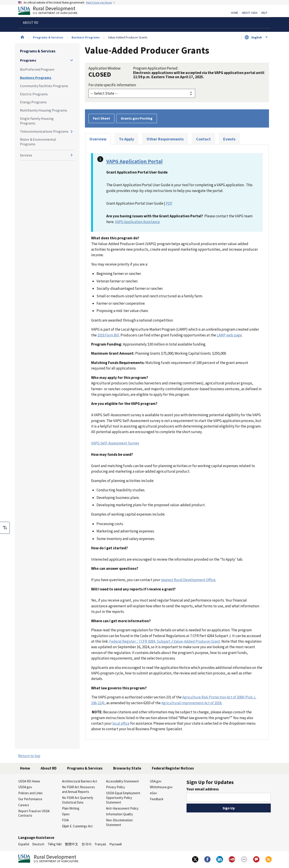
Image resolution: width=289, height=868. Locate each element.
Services (26, 155)
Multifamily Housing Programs (44, 110)
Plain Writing (71, 808)
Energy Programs (33, 102)
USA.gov (156, 781)
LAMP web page (229, 335)
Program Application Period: (156, 68)
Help (264, 13)
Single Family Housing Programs (37, 121)
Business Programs (86, 37)
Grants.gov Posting (137, 118)
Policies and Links (30, 793)
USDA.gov (25, 787)
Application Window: (105, 68)
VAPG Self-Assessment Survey (115, 443)
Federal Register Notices (173, 768)
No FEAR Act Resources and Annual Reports (78, 789)
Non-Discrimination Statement (119, 822)
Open (66, 814)
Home (235, 13)
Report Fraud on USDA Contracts (34, 813)
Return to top (29, 756)
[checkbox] (5, 528)
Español (24, 844)
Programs (28, 60)
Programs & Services (48, 37)
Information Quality (119, 814)
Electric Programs (34, 94)
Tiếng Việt (55, 844)
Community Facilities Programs (44, 86)
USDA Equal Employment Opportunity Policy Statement (123, 798)
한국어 (87, 844)
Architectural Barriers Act (80, 781)
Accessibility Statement (122, 781)
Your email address (203, 789)
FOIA (65, 820)
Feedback (157, 799)
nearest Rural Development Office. (189, 580)
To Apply (126, 139)
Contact (203, 139)
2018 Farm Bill (108, 335)
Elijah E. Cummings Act (77, 826)
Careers (24, 805)
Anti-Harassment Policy (122, 808)
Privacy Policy (115, 787)
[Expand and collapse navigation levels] (72, 60)
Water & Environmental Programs (38, 142)
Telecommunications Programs (44, 131)
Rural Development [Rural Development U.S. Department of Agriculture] (52, 11)
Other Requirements (165, 139)
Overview (98, 139)
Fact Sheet (101, 118)
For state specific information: (112, 85)
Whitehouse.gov (161, 787)
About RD (49, 768)
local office (121, 723)
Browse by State (127, 768)
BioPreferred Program (37, 69)
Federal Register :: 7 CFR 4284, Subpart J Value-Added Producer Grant (165, 641)
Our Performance (30, 799)
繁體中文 (72, 844)
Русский (115, 844)
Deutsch (38, 844)
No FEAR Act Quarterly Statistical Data (78, 800)
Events (229, 139)
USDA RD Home (29, 781)
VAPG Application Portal (134, 161)
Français (100, 844)
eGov (153, 793)
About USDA (250, 13)
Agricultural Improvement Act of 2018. (192, 703)
